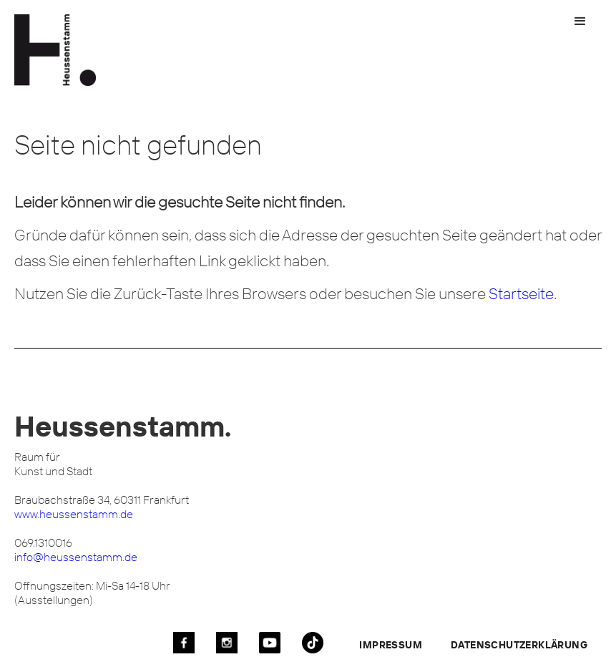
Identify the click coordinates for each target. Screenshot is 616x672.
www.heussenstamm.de (74, 514)
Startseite (521, 293)
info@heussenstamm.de (76, 557)
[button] (580, 21)
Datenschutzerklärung (519, 645)
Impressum (391, 645)
